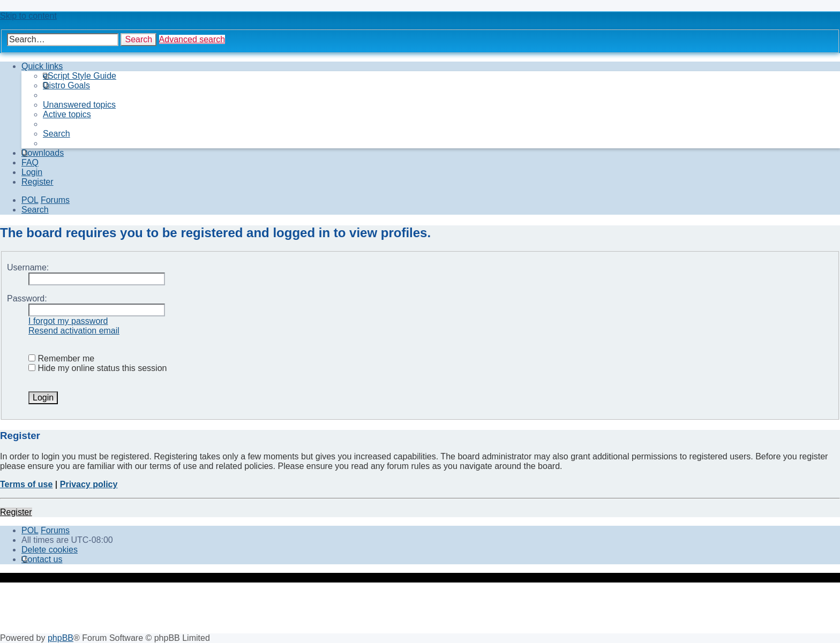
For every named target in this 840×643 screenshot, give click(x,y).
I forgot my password (68, 321)
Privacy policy (89, 484)
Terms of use (26, 484)
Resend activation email (74, 331)
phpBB (61, 638)
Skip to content (28, 16)
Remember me (61, 358)
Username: (28, 267)
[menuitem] (80, 76)
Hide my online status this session (97, 368)
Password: (27, 298)
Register (16, 512)
